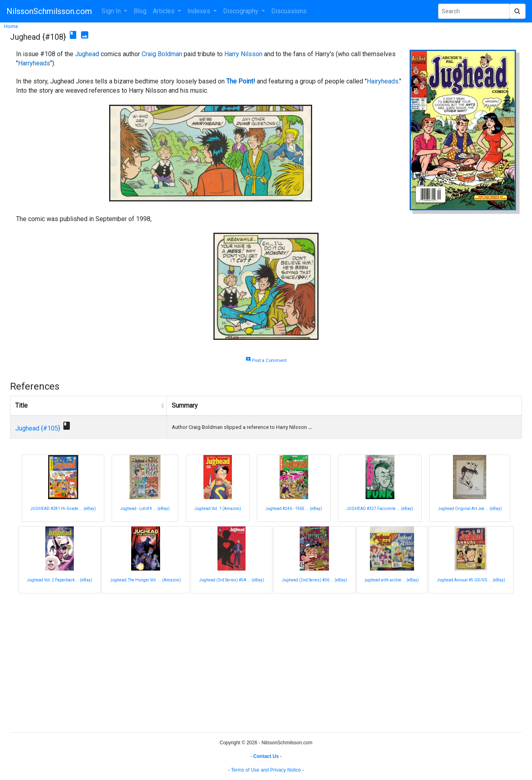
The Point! (241, 81)
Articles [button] (164, 11)
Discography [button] (242, 11)
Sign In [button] (112, 11)
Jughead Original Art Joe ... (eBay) (470, 509)
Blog (140, 11)
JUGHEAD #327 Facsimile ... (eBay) (380, 509)
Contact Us (266, 756)
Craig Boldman (162, 54)
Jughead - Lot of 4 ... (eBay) (145, 509)
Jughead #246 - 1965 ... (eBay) (294, 509)
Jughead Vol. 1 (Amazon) (218, 509)
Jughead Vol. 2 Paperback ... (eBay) (60, 580)
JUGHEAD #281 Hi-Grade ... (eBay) (63, 509)
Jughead (87, 54)
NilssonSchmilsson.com (49, 11)
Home (11, 26)
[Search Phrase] (474, 11)
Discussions (289, 11)
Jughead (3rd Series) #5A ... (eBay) (231, 580)
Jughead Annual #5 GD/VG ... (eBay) (471, 580)
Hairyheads (383, 81)
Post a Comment (266, 361)
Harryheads (34, 63)
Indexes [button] (200, 11)
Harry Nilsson (243, 54)
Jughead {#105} (38, 428)
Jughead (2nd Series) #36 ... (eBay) (314, 580)
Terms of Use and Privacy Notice (266, 770)
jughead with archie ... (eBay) (392, 580)
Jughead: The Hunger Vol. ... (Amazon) (145, 580)
